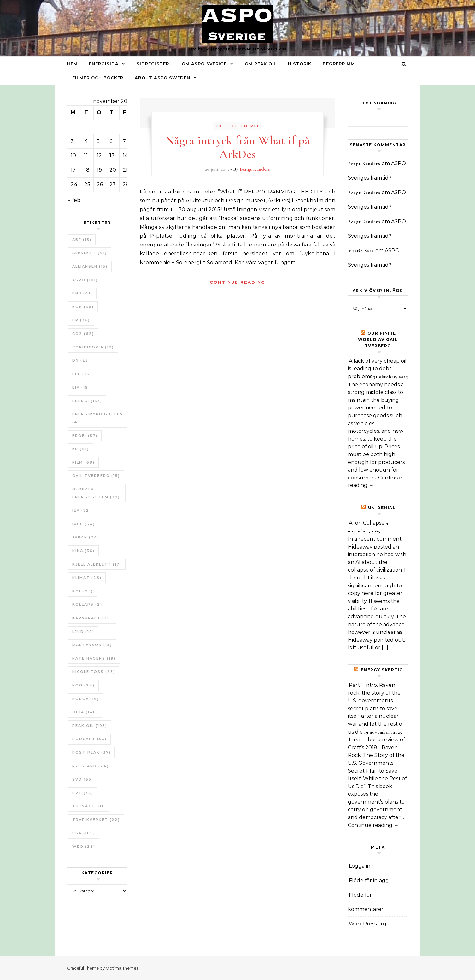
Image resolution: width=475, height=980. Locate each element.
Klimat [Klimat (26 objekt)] (87, 578)
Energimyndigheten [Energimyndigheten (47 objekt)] (98, 418)
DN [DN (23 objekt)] (81, 360)
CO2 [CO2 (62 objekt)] (83, 334)
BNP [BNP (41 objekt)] (82, 293)
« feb (74, 200)
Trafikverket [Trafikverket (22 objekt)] (96, 820)
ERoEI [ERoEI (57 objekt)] (85, 436)
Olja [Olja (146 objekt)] (85, 712)
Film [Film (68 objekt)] (83, 462)
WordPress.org (368, 924)
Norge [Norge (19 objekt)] (86, 699)
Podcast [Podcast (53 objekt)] (89, 739)
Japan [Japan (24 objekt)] (86, 537)
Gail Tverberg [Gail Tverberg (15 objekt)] (96, 476)
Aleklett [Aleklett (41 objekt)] (90, 253)
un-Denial (382, 508)
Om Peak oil (261, 64)
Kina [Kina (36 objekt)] (83, 551)
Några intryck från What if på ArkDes (238, 147)
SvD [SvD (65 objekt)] (83, 779)
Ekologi (227, 126)
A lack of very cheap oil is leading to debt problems (377, 369)
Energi (250, 126)
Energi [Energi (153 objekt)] (87, 401)
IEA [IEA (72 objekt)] (82, 510)
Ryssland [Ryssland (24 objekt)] (91, 766)
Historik (300, 64)
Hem (72, 64)
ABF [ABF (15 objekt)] (82, 240)
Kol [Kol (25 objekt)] (83, 591)
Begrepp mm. (339, 64)
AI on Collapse (367, 523)
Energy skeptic (382, 670)
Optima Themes (122, 968)
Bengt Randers (255, 169)
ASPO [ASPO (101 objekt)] (85, 280)
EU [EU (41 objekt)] (81, 449)
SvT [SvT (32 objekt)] (83, 793)
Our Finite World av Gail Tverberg (378, 339)
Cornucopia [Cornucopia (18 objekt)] (93, 347)
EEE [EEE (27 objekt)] (82, 374)
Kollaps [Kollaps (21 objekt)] (88, 604)
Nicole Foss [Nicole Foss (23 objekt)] (94, 672)
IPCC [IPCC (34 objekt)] (84, 524)
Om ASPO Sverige (204, 64)
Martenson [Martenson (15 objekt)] (92, 645)
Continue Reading (237, 282)
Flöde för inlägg (369, 880)
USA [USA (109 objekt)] (84, 833)
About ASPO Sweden (162, 78)
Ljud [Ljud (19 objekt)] (83, 632)
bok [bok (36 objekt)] (83, 307)
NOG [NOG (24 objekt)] (83, 685)
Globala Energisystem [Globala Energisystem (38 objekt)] (96, 493)
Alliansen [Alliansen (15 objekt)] (90, 266)
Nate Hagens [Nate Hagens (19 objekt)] (94, 658)
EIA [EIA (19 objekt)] (81, 387)
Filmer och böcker (98, 78)
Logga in (360, 866)
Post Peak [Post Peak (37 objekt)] (91, 752)
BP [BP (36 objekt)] (81, 320)
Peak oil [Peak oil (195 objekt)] (90, 726)
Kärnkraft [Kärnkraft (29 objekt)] (92, 618)
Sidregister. (153, 64)
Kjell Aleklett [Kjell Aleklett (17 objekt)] (97, 564)
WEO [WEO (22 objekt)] (84, 846)
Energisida (104, 64)
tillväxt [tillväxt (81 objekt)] (89, 806)
